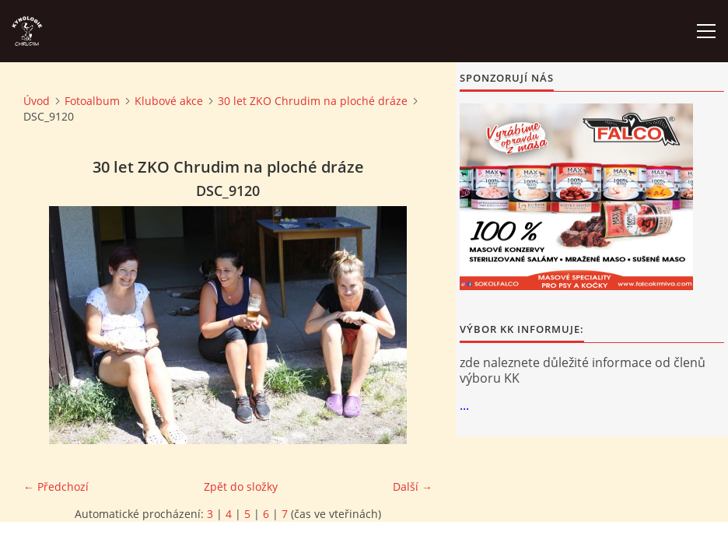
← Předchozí (56, 486)
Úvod (37, 101)
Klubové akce (169, 101)
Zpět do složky (241, 486)
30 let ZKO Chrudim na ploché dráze (313, 101)
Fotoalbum (92, 101)
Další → (413, 486)
